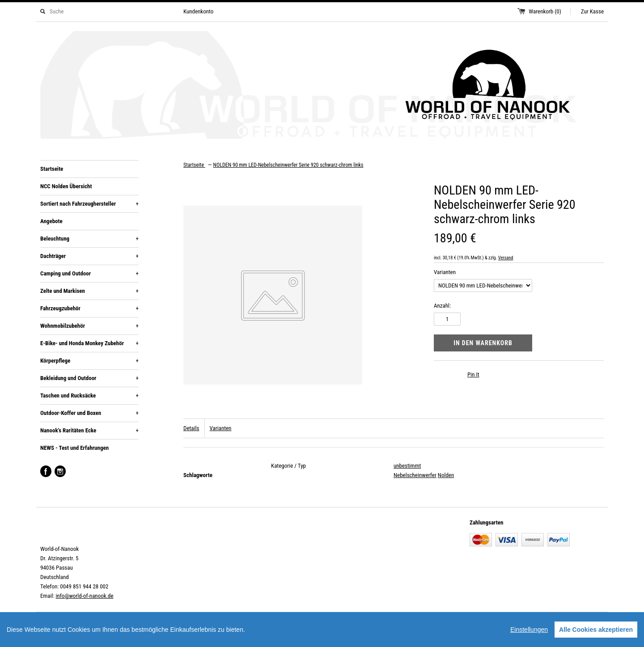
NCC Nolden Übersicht (66, 186)
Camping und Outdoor (89, 274)
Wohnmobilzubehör (89, 326)
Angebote (51, 221)
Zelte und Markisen (89, 291)
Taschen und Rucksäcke (89, 396)
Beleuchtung (89, 239)
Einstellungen (529, 630)
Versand (506, 258)
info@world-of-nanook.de (84, 596)
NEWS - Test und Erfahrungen (74, 448)
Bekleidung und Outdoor (89, 378)
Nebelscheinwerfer (415, 475)
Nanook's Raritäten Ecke (89, 431)
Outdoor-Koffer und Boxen (89, 413)
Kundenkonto (198, 11)
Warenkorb (545, 11)
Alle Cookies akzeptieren (596, 630)
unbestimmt (407, 466)
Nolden (446, 475)
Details (191, 428)
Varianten (445, 272)
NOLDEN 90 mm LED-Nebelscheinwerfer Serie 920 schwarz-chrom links (288, 165)
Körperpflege (89, 361)
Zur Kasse (592, 11)
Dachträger (89, 256)
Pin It (473, 374)
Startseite (52, 169)
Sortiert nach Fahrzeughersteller (89, 204)
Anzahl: (442, 306)
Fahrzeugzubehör (89, 309)
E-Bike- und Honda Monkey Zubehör (89, 343)
